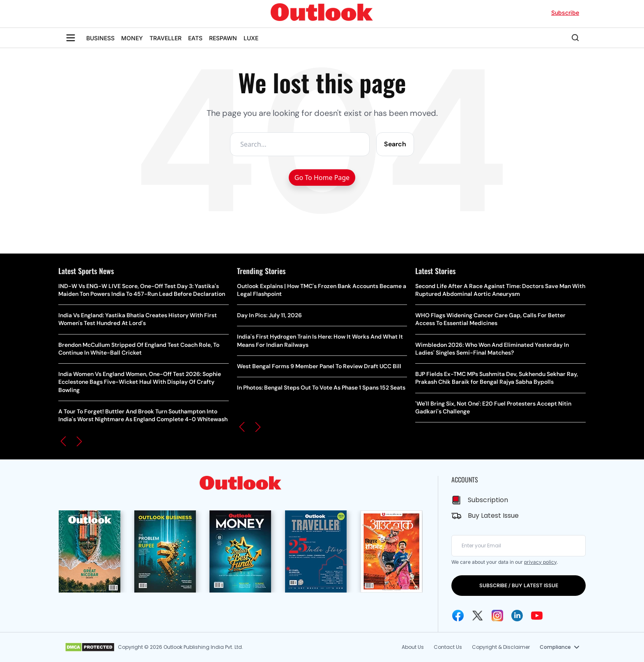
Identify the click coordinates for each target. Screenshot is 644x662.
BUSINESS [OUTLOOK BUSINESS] (100, 38)
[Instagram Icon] (497, 616)
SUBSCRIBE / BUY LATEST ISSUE (519, 585)
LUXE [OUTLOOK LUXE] (251, 38)
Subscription (488, 500)
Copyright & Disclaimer (501, 647)
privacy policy (540, 562)
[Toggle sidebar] (71, 38)
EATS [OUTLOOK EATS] (195, 38)
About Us (413, 647)
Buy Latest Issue (493, 516)
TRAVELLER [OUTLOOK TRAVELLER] (166, 38)
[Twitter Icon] (478, 616)
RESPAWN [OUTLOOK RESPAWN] (223, 38)
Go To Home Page (322, 178)
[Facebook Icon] (458, 616)
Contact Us (448, 647)
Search (395, 144)
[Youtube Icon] (537, 616)
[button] (63, 441)
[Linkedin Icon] (517, 616)
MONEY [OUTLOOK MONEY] (132, 38)
